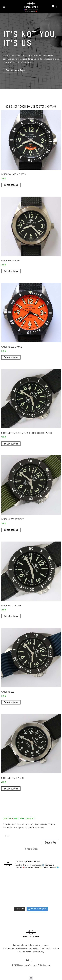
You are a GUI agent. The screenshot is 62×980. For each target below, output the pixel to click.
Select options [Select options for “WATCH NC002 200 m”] (11, 271)
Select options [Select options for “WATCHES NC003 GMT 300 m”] (11, 185)
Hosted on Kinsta (31, 849)
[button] (4, 7)
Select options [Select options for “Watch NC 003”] (11, 702)
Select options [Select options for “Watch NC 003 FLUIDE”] (11, 616)
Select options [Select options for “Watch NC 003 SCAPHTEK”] (11, 530)
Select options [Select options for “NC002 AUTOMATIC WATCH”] (11, 789)
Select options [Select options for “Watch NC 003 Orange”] (11, 357)
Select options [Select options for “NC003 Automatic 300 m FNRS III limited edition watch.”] (11, 444)
